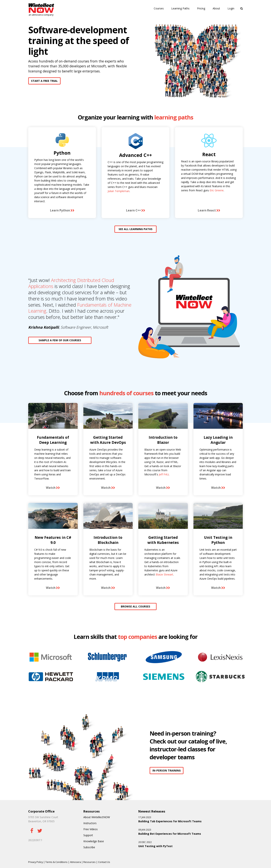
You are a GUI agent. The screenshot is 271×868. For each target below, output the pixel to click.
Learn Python (60, 210)
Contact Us (104, 862)
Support (88, 835)
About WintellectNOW (97, 817)
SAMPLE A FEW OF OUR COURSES (60, 340)
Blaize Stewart (164, 574)
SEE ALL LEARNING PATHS (135, 229)
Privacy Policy (36, 862)
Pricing (201, 8)
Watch (51, 488)
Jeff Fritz (164, 474)
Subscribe (89, 847)
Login (231, 8)
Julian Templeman (119, 191)
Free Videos (91, 829)
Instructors (90, 823)
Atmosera (75, 862)
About (216, 8)
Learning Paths (180, 8)
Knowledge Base (94, 841)
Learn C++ (133, 210)
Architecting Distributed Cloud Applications (71, 283)
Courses (159, 8)
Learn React (207, 210)
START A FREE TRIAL (44, 81)
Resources (89, 862)
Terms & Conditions (56, 862)
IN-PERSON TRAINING (167, 770)
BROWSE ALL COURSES (135, 606)
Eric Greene (217, 190)
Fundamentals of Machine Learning (80, 308)
